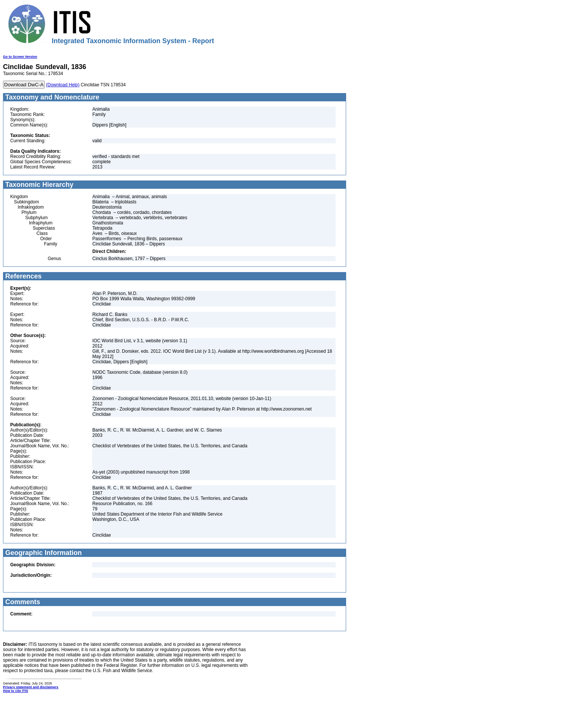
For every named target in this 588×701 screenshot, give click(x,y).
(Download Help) (63, 85)
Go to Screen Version (20, 57)
